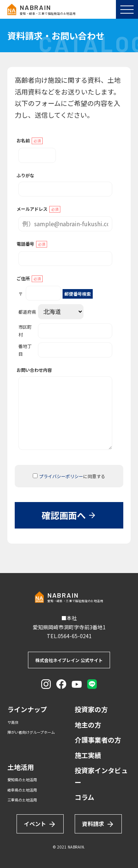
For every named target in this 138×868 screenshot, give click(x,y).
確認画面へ (69, 515)
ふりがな (25, 175)
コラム (84, 797)
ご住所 (30, 279)
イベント (40, 824)
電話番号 (32, 244)
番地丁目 (65, 350)
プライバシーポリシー (61, 476)
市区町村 (65, 331)
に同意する (69, 476)
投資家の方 (91, 709)
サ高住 (13, 722)
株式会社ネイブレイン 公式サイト (69, 660)
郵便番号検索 (78, 294)
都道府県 (51, 312)
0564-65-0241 (75, 636)
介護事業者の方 (98, 740)
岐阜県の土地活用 (22, 790)
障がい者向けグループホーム (31, 732)
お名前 (30, 141)
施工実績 (88, 755)
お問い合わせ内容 (34, 370)
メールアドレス (38, 209)
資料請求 (98, 824)
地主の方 (88, 725)
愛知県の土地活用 (22, 780)
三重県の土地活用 (22, 800)
